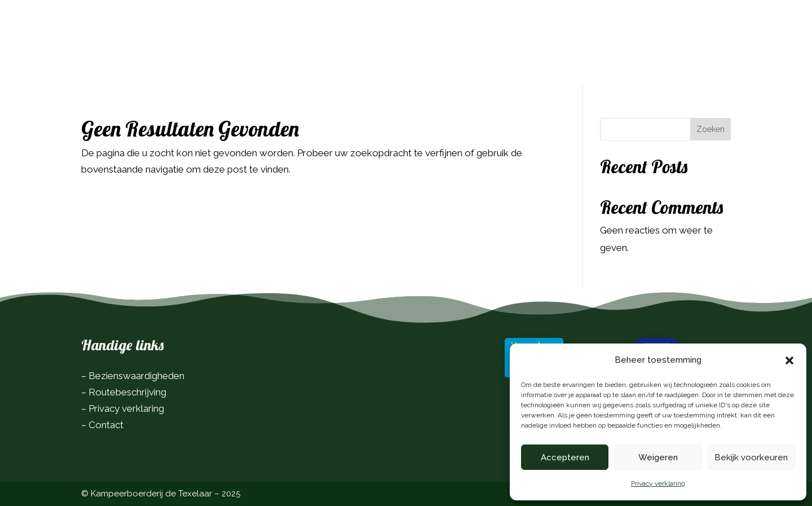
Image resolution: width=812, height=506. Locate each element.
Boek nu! (699, 27)
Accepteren (565, 457)
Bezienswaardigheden (136, 376)
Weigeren (658, 457)
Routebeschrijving (127, 392)
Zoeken (710, 129)
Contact (106, 425)
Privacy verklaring (658, 483)
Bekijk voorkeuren (751, 457)
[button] (789, 360)
